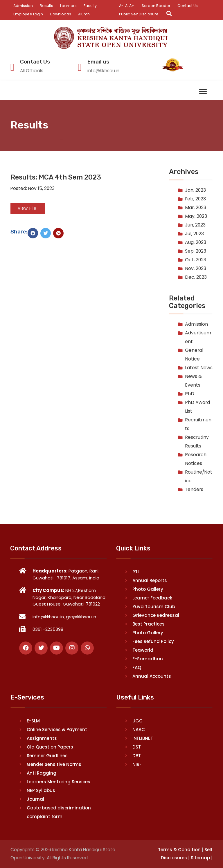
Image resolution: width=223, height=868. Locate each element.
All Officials (33, 71)
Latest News (199, 368)
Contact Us (189, 6)
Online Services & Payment (57, 730)
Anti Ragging (42, 773)
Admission (23, 6)
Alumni (85, 14)
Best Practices (149, 624)
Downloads (61, 14)
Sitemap (200, 858)
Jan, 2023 (195, 190)
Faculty (90, 6)
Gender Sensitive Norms (54, 765)
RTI (136, 572)
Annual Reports (150, 581)
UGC (137, 721)
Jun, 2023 (195, 225)
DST (137, 747)
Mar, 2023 (196, 208)
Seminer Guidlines (47, 756)
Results (47, 6)
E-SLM (33, 721)
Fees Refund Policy (153, 642)
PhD (190, 394)
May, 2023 (196, 216)
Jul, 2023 (194, 234)
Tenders (194, 489)
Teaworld (143, 650)
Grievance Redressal (156, 616)
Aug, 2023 (196, 243)
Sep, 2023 (196, 251)
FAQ (137, 668)
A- (121, 6)
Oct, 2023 (196, 260)
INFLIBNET (143, 739)
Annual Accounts (152, 676)
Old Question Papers (50, 747)
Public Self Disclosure (139, 14)
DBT (137, 756)
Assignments (42, 739)
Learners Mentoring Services (59, 782)
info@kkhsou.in (104, 71)
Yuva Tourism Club (154, 607)
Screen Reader (157, 6)
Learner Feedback (152, 598)
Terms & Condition (179, 850)
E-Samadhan (148, 659)
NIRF (137, 765)
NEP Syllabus (41, 791)
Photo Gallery (148, 589)
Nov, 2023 (196, 269)
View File (28, 209)
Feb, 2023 (195, 199)
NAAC (139, 730)
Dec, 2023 (196, 277)
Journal (35, 799)
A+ (132, 6)
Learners (69, 6)
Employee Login (28, 14)
